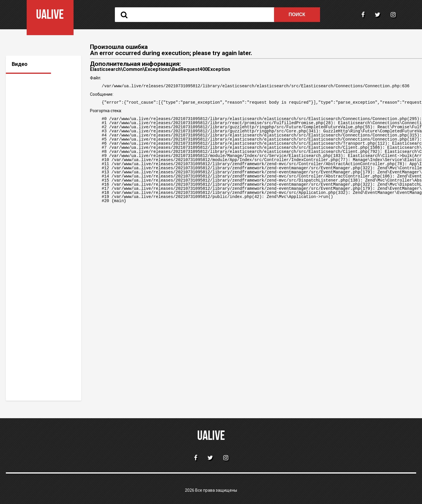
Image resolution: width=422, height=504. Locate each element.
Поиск (297, 14)
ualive (211, 436)
